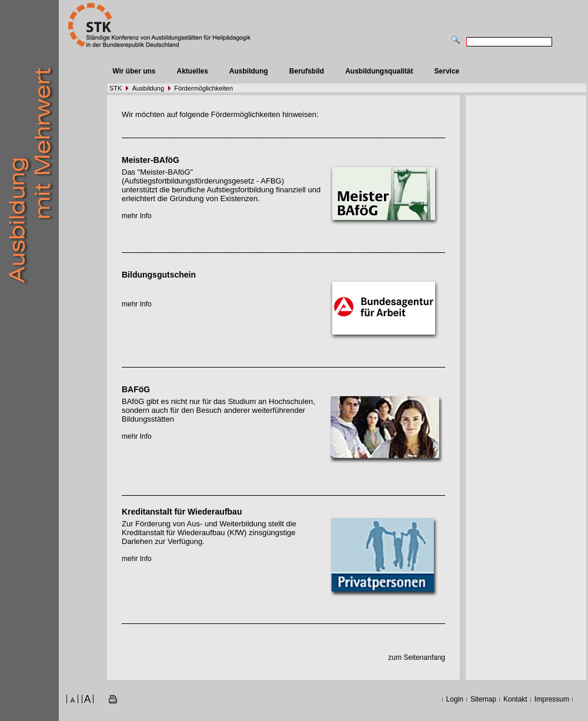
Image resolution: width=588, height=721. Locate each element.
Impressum (552, 699)
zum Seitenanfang (417, 657)
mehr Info (137, 216)
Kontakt (515, 699)
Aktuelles (192, 71)
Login (455, 699)
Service (447, 71)
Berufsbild (307, 71)
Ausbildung (249, 71)
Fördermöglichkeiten (203, 88)
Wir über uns (134, 71)
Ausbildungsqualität (379, 71)
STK (116, 88)
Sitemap (483, 699)
